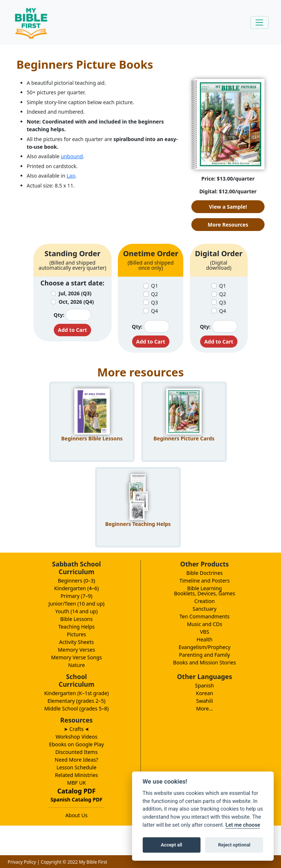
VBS (204, 632)
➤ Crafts (76, 729)
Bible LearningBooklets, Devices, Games (204, 591)
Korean (204, 693)
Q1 (155, 286)
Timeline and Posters (205, 581)
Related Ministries (76, 775)
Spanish (205, 685)
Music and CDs (205, 624)
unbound (72, 156)
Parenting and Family (204, 655)
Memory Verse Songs (77, 657)
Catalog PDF (77, 791)
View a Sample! (228, 207)
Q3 (155, 302)
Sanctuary (204, 609)
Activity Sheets (77, 642)
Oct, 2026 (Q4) (76, 302)
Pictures (77, 634)
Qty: (59, 315)
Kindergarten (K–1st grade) (77, 693)
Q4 (155, 311)
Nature (76, 665)
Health (204, 639)
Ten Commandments (204, 616)
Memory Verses (76, 650)
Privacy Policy (22, 862)
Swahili (205, 701)
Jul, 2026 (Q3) (75, 293)
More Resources (228, 225)
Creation (205, 601)
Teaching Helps (76, 627)
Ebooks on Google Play (76, 744)
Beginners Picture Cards (184, 438)
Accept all (172, 845)
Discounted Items (76, 752)
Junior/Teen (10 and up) (76, 604)
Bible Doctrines (205, 573)
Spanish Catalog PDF (76, 799)
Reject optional (234, 845)
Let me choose (243, 825)
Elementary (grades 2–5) (77, 701)
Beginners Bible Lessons (92, 438)
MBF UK (76, 783)
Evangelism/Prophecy (205, 647)
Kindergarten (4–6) (76, 588)
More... (205, 708)
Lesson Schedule (76, 767)
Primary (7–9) (77, 596)
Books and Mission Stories (205, 662)
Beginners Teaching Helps (138, 524)
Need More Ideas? (77, 760)
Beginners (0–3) (76, 581)
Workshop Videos (76, 737)
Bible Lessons (77, 619)
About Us (76, 815)
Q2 (155, 294)
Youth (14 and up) (76, 611)
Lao (71, 176)
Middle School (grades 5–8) (76, 708)
